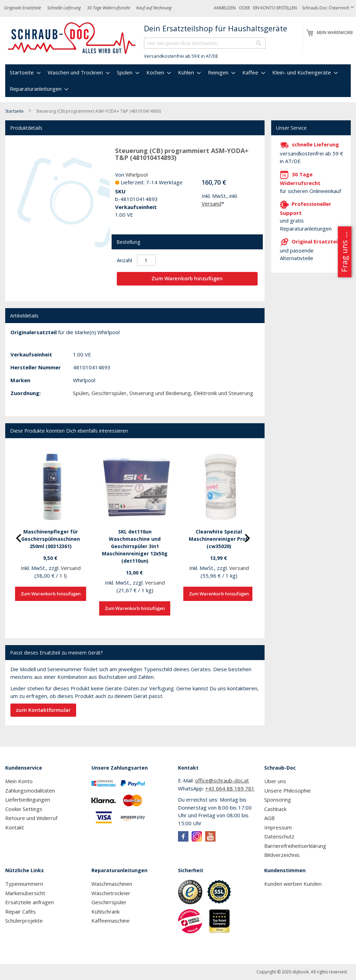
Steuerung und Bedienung (160, 393)
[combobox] (205, 43)
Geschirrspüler (109, 393)
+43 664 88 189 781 (230, 788)
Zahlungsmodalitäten (30, 790)
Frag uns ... (344, 252)
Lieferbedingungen (28, 800)
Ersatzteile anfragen (30, 902)
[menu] (178, 81)
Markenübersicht (25, 893)
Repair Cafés (21, 911)
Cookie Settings (24, 809)
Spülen (81, 393)
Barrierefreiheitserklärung (295, 846)
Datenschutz (279, 836)
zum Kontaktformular (43, 710)
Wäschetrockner (111, 893)
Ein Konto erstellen (275, 8)
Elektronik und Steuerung (223, 393)
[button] (328, 8)
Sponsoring (278, 800)
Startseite (14, 111)
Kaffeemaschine (111, 921)
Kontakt (15, 827)
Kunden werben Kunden (293, 884)
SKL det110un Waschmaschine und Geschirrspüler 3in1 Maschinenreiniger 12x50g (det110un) (135, 546)
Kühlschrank (106, 911)
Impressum (278, 827)
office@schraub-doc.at (222, 780)
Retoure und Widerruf (31, 818)
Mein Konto (19, 781)
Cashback (275, 809)
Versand (212, 203)
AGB (269, 818)
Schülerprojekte (24, 921)
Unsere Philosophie (288, 790)
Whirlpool (137, 175)
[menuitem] (24, 73)
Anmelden (225, 8)
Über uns (275, 781)
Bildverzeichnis (282, 855)
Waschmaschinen (112, 884)
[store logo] (72, 38)
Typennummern (24, 884)
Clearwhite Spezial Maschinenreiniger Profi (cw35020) (219, 539)
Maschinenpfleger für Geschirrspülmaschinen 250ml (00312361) (51, 539)
